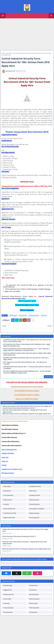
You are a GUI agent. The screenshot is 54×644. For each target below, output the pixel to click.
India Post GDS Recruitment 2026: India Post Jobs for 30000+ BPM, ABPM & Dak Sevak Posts (27, 354)
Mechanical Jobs (34, 500)
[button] (51, 16)
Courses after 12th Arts (9, 437)
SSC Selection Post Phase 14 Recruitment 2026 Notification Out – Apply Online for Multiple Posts (27, 345)
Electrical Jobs (8, 500)
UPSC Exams (7, 491)
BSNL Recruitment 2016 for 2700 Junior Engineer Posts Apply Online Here (27, 414)
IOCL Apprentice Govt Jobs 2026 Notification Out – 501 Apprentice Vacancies (25, 363)
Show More (48, 377)
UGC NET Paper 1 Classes (10, 429)
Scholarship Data (35, 504)
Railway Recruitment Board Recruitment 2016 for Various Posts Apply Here (27, 406)
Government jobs (34, 316)
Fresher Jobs (23, 316)
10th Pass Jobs (13, 316)
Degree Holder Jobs (9, 518)
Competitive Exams (35, 486)
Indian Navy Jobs (34, 599)
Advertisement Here (27, 301)
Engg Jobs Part (8, 590)
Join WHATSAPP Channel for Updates (27, 395)
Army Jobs (6, 603)
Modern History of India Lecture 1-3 (14, 433)
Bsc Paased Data (34, 518)
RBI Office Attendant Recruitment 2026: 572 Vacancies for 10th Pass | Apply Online (26, 359)
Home (3, 53)
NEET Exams (33, 491)
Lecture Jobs (7, 486)
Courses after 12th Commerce (12, 446)
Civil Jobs (6, 504)
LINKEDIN (40, 387)
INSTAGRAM (24, 387)
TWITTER (32, 387)
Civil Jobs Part (34, 585)
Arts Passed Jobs (8, 495)
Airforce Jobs (7, 599)
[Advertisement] (27, 33)
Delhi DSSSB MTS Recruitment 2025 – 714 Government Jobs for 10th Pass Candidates (27, 368)
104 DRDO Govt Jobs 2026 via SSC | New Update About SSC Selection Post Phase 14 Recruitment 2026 (27, 341)
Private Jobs (33, 590)
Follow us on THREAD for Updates (27, 399)
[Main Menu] (3, 16)
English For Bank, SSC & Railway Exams (15, 421)
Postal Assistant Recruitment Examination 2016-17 (19, 408)
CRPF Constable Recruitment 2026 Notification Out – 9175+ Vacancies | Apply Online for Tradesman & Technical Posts (27, 350)
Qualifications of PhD (10, 513)
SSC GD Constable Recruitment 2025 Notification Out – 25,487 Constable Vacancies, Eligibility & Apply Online (27, 372)
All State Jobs (33, 612)
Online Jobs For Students (10, 425)
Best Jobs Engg (8, 585)
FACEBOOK (15, 387)
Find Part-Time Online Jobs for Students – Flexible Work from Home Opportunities (25, 411)
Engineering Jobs (34, 513)
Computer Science (35, 495)
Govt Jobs (9, 53)
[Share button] (33, 320)
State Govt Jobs (8, 612)
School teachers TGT (9, 509)
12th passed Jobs (8, 608)
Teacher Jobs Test (9, 594)
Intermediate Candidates (37, 509)
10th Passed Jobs (34, 608)
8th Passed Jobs (34, 594)
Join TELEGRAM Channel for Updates (27, 391)
